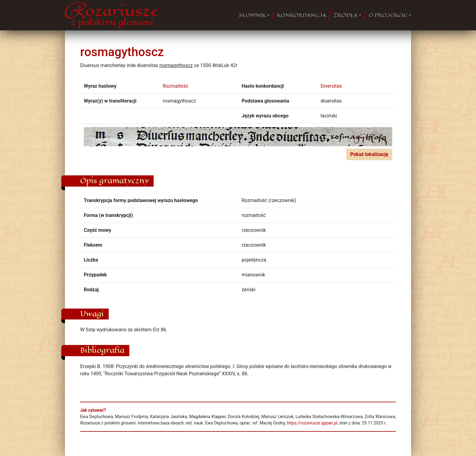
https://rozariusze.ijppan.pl (312, 423)
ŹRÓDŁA (346, 15)
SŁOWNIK (252, 15)
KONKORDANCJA (302, 15)
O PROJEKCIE (388, 15)
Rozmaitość (175, 86)
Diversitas (331, 86)
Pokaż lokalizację (369, 154)
